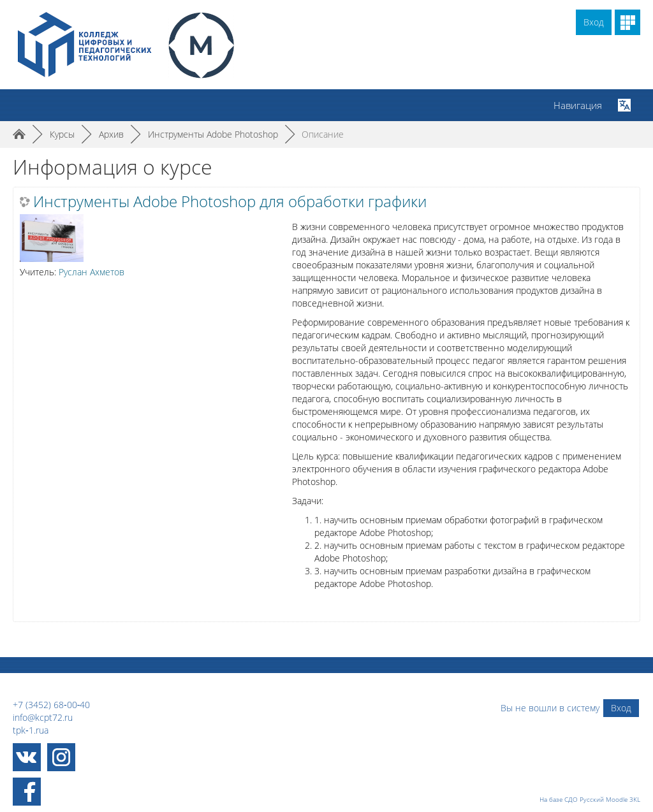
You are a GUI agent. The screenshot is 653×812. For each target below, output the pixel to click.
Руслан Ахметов (92, 272)
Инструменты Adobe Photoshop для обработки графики (230, 201)
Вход (594, 22)
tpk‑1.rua (31, 730)
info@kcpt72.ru (43, 717)
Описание (323, 134)
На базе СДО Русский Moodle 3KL (590, 799)
